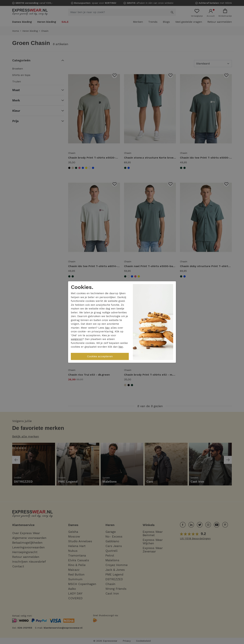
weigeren (77, 339)
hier (107, 328)
